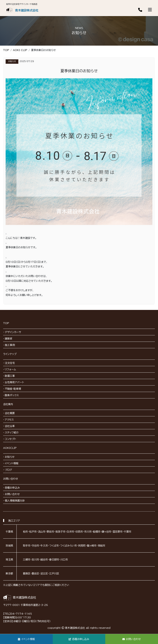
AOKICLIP (10, 448)
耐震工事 (10, 376)
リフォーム (10, 369)
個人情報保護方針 (15, 500)
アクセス (9, 419)
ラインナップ (10, 354)
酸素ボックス (12, 395)
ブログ (8, 470)
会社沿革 (10, 426)
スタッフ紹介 (12, 432)
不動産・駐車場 (13, 389)
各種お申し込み (79, 639)
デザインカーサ (13, 332)
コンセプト (10, 439)
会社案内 (8, 404)
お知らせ (10, 457)
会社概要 (10, 413)
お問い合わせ (11, 479)
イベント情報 (12, 463)
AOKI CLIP (20, 50)
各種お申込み (12, 488)
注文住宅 (10, 363)
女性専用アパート (14, 382)
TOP (6, 50)
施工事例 (10, 345)
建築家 (9, 338)
